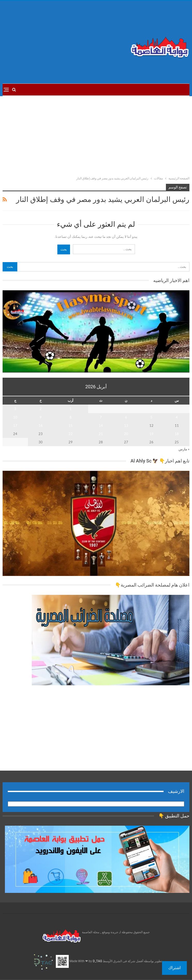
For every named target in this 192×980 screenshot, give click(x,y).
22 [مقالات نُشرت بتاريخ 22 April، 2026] (71, 434)
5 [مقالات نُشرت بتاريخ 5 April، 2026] (151, 417)
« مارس (184, 449)
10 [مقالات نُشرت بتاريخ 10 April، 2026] (15, 417)
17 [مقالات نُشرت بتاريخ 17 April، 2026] (15, 426)
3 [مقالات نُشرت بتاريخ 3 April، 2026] (15, 409)
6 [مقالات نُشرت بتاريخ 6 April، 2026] (126, 417)
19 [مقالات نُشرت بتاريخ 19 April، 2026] (151, 434)
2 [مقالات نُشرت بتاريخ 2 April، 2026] (41, 409)
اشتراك (174, 968)
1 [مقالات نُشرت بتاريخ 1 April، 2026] (71, 409)
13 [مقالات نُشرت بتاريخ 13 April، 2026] (126, 426)
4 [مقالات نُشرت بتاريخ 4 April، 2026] (177, 417)
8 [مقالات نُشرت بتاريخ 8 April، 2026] (71, 417)
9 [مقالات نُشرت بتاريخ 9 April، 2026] (41, 417)
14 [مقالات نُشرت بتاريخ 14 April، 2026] (101, 426)
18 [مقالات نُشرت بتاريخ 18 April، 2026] (177, 434)
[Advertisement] (64, 42)
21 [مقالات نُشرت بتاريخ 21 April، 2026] (101, 434)
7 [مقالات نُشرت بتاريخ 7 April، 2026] (101, 417)
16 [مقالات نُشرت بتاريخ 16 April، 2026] (41, 426)
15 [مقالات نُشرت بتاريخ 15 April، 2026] (71, 426)
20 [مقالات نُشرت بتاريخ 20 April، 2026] (126, 434)
